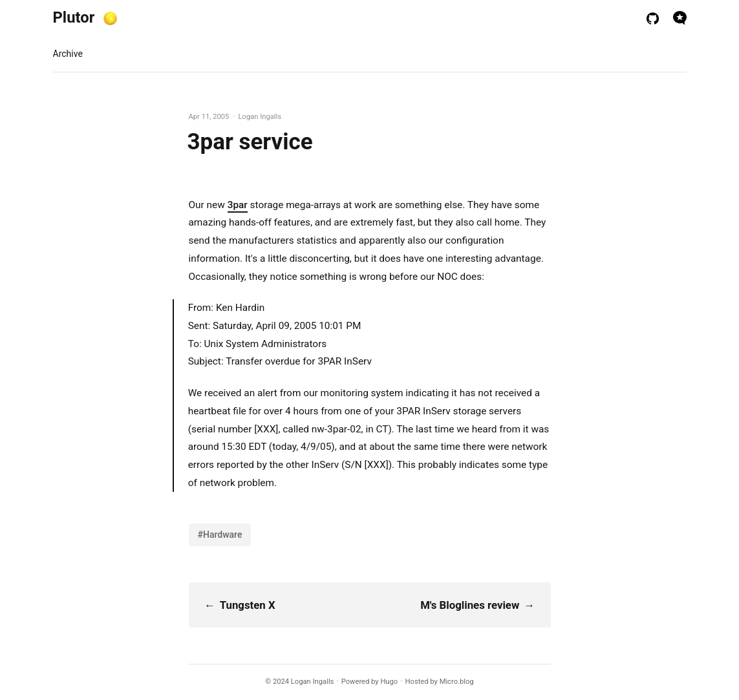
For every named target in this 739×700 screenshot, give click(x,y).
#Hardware (220, 535)
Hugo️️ (389, 682)
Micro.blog (457, 682)
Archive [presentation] (68, 54)
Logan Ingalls (313, 682)
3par (238, 205)
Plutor (74, 17)
